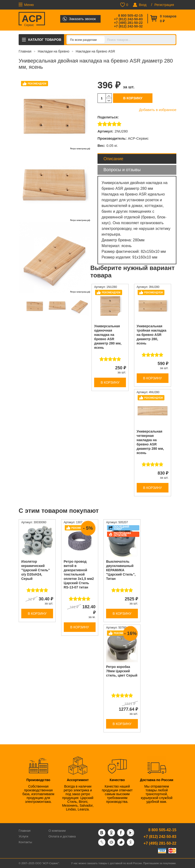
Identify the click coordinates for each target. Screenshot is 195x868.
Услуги (23, 836)
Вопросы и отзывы (122, 170)
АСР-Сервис (138, 138)
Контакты (25, 842)
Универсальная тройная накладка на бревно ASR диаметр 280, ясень (152, 335)
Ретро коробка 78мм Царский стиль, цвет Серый (122, 671)
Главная (25, 51)
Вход (143, 5)
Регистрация (164, 5)
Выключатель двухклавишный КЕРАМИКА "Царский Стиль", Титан (121, 570)
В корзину (133, 98)
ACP (32, 19)
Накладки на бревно (54, 51)
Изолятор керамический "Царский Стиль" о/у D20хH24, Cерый (35, 570)
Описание (113, 159)
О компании (57, 831)
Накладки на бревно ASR (95, 51)
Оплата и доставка (62, 836)
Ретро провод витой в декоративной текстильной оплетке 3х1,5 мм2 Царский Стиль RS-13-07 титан (79, 574)
